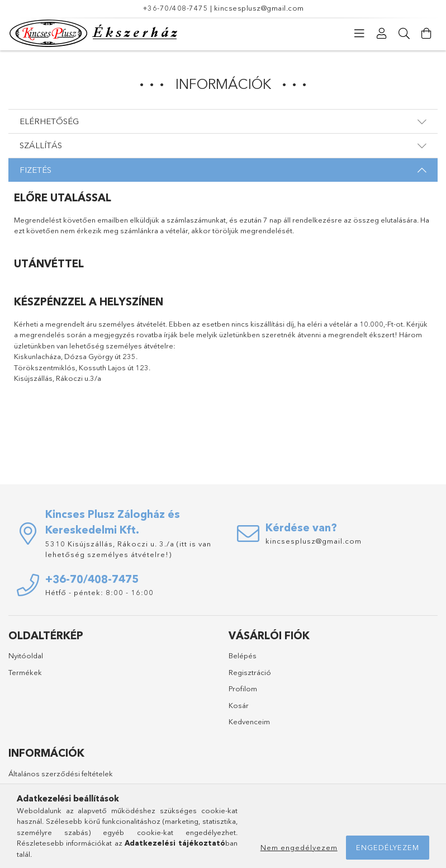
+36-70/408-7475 (175, 8)
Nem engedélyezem (299, 847)
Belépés (243, 655)
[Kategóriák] (359, 34)
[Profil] (382, 34)
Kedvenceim (249, 721)
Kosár (239, 705)
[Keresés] (404, 34)
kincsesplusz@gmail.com (259, 8)
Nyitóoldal (26, 655)
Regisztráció (250, 672)
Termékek (25, 672)
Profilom (243, 688)
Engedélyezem (388, 847)
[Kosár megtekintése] (426, 34)
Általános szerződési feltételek (61, 773)
